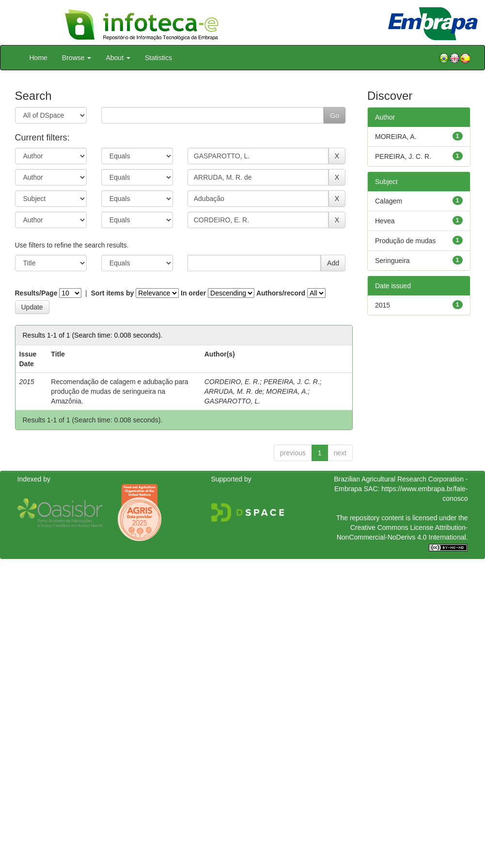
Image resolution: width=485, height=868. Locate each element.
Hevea (385, 221)
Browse (77, 58)
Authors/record (281, 293)
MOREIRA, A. (287, 391)
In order (193, 293)
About (118, 58)
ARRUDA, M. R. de (234, 391)
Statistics (158, 58)
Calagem (389, 201)
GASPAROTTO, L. (232, 401)
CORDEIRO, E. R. (232, 382)
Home (39, 58)
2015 (383, 305)
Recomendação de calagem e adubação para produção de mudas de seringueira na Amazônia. (119, 391)
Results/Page (36, 293)
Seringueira (392, 261)
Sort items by (113, 293)
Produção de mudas (405, 241)
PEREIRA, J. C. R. (292, 382)
